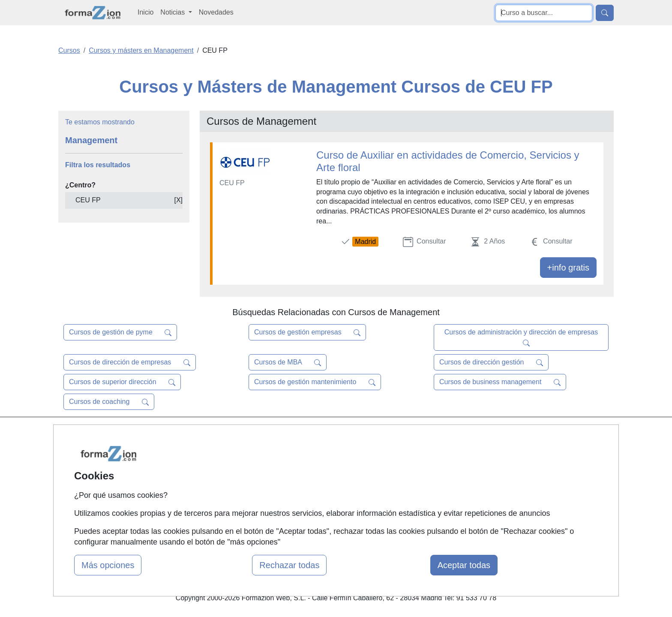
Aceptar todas (464, 565)
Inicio (145, 12)
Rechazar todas (289, 565)
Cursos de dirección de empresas (130, 362)
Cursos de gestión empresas (307, 332)
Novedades (216, 12)
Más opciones (108, 565)
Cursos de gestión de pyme (120, 332)
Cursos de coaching (109, 402)
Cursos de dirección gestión (491, 362)
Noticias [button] (173, 12)
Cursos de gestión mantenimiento (315, 382)
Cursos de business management (500, 382)
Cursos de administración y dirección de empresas (521, 337)
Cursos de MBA (288, 362)
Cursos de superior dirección (122, 382)
